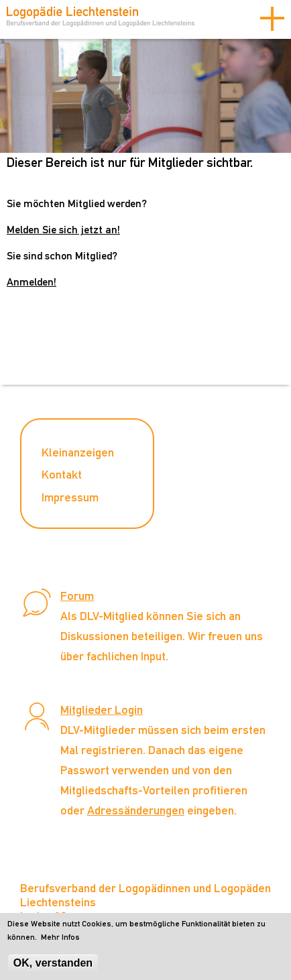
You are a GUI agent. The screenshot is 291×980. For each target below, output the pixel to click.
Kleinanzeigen (78, 452)
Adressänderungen (136, 810)
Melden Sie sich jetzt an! (63, 230)
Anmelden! (32, 282)
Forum (77, 596)
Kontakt (62, 474)
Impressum (70, 497)
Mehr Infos (60, 940)
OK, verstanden (53, 966)
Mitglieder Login (102, 710)
